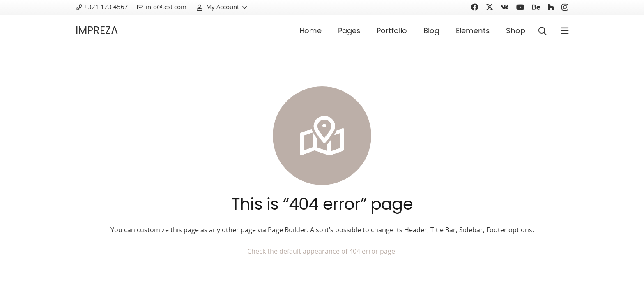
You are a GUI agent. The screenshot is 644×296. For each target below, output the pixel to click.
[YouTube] (520, 7)
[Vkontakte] (505, 7)
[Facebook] (475, 7)
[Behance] (536, 7)
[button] (221, 7)
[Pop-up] (565, 31)
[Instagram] (565, 7)
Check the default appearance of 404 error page (321, 252)
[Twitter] (490, 7)
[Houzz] (551, 7)
